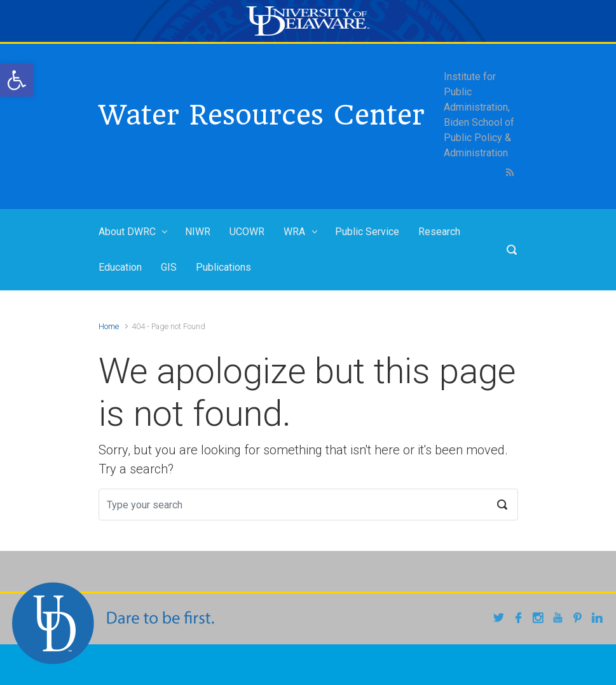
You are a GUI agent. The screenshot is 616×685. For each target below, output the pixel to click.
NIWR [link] (198, 232)
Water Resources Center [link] (262, 115)
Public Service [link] (367, 232)
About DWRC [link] (127, 232)
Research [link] (439, 232)
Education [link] (120, 267)
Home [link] (109, 326)
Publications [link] (223, 267)
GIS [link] (169, 267)
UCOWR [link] (247, 232)
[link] (17, 80)
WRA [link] (294, 232)
